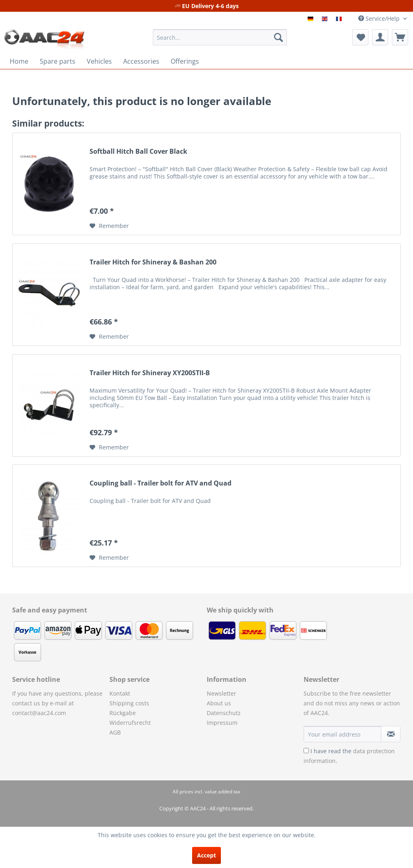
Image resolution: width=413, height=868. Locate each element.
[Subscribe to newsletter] (391, 734)
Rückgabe (123, 713)
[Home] (19, 61)
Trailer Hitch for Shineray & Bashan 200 (153, 262)
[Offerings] (185, 61)
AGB (115, 732)
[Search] (278, 37)
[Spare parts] (58, 61)
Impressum (222, 723)
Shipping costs (129, 703)
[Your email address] (342, 734)
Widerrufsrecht (130, 723)
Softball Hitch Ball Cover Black (138, 151)
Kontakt (120, 693)
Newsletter (221, 693)
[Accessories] (141, 61)
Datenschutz (224, 713)
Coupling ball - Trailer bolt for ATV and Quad (160, 483)
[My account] (380, 37)
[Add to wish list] (109, 226)
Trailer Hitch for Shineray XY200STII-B (150, 373)
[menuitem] (220, 37)
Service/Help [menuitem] (380, 18)
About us (219, 703)
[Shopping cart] (400, 37)
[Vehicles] (99, 61)
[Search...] (220, 37)
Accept (206, 855)
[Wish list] (360, 37)
